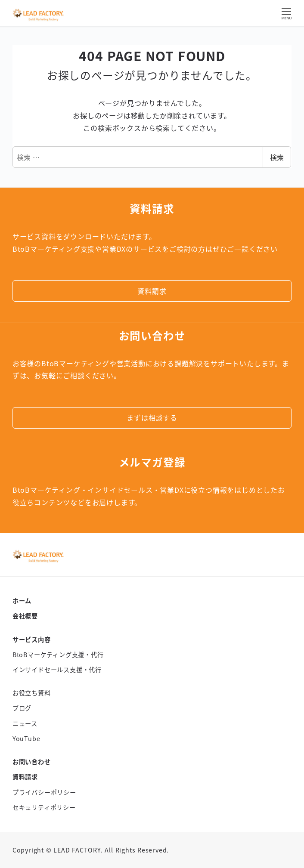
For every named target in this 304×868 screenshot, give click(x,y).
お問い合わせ (32, 762)
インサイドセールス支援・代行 (57, 670)
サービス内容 (32, 639)
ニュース (25, 723)
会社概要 (25, 616)
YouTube (26, 738)
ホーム (22, 601)
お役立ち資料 (32, 693)
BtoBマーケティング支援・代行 (58, 655)
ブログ (22, 708)
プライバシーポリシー (44, 792)
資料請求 (25, 777)
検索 (277, 157)
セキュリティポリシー (44, 807)
